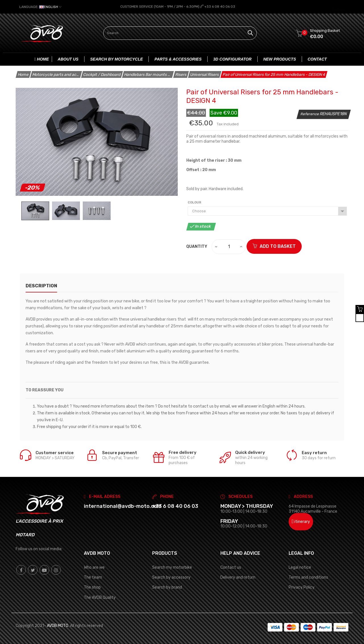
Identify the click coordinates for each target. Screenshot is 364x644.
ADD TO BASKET (274, 246)
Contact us (231, 567)
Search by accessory (171, 577)
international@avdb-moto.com (123, 506)
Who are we (94, 567)
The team (93, 577)
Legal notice (300, 567)
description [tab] (41, 285)
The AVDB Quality (100, 597)
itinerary (301, 521)
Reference (310, 114)
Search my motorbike (172, 567)
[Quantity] (229, 246)
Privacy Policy (302, 587)
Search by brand (167, 587)
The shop (92, 587)
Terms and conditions (308, 577)
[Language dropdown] (40, 7)
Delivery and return (238, 577)
